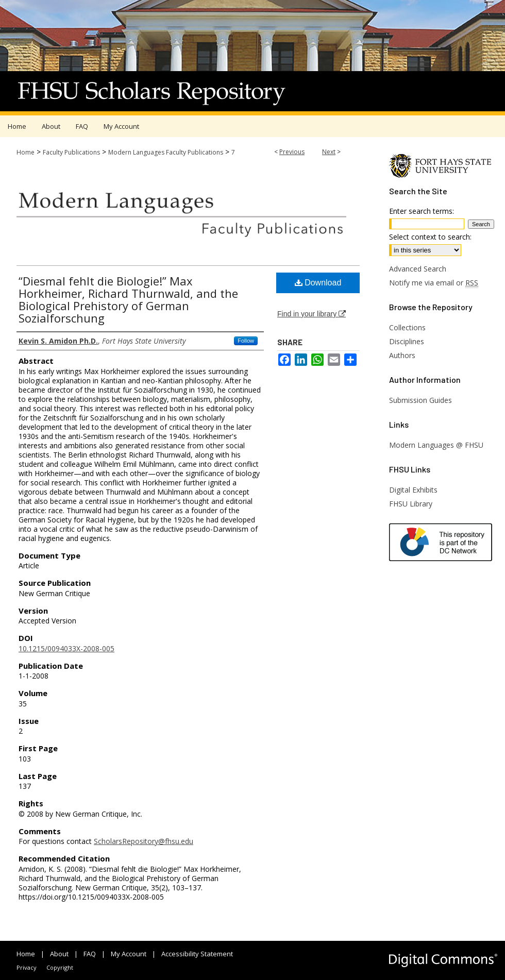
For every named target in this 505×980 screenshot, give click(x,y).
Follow (246, 341)
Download (318, 283)
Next (329, 152)
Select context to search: (430, 237)
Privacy (27, 967)
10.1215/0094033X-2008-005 (66, 648)
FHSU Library (411, 504)
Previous (292, 152)
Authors (402, 355)
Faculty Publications (71, 152)
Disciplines (407, 341)
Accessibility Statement (197, 954)
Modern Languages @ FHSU (436, 445)
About (59, 954)
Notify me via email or (434, 283)
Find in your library (312, 314)
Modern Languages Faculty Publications (166, 152)
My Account (129, 954)
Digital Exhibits (413, 490)
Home (26, 152)
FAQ (90, 954)
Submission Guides (420, 400)
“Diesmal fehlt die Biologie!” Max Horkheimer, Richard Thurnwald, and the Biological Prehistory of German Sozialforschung (128, 299)
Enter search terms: (422, 211)
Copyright (60, 967)
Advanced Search (418, 269)
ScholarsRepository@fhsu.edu (144, 841)
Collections (407, 327)
